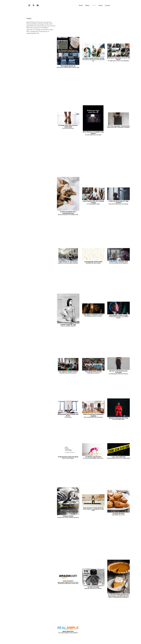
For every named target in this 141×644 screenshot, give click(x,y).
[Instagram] (29, 5)
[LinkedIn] (38, 5)
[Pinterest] (33, 5)
